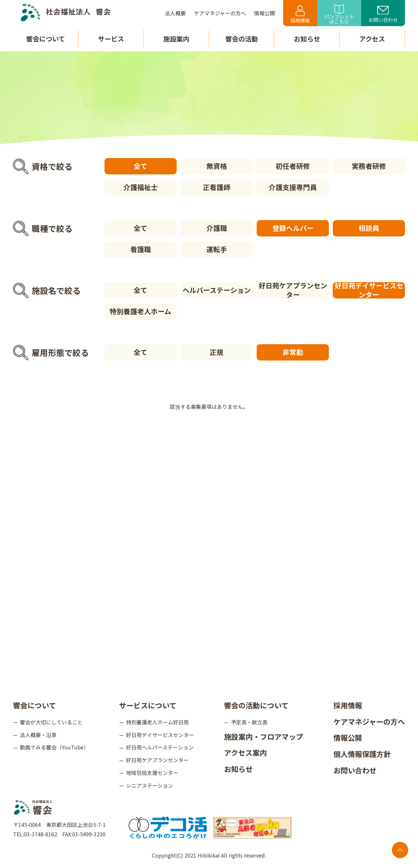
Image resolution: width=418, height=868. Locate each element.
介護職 (217, 228)
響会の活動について (256, 705)
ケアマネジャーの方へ (369, 721)
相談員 (369, 228)
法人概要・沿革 (38, 735)
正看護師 (217, 187)
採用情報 (300, 15)
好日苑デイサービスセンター (369, 290)
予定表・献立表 (249, 722)
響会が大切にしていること (51, 722)
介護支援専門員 (293, 187)
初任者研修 (293, 166)
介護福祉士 (141, 187)
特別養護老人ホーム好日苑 (157, 722)
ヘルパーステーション (217, 290)
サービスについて (148, 705)
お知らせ (238, 769)
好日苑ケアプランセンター (293, 290)
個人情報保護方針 (362, 754)
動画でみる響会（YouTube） (54, 747)
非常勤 (293, 352)
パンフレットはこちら (339, 15)
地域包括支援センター (152, 773)
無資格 (217, 166)
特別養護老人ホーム (140, 311)
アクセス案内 (245, 752)
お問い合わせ (383, 15)
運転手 (217, 249)
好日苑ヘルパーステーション (160, 747)
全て (140, 166)
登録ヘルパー (293, 228)
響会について (34, 705)
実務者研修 (369, 166)
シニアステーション (150, 785)
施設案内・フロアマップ (264, 736)
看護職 (141, 249)
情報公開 (348, 737)
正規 (217, 352)
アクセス (372, 39)
